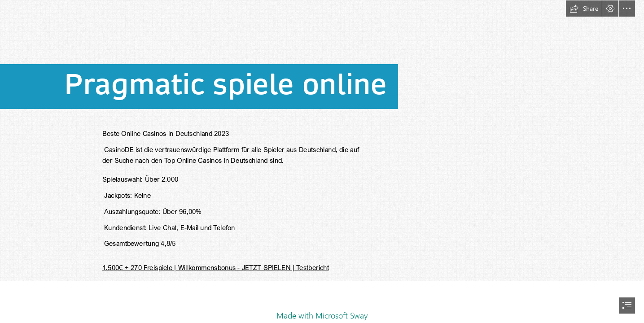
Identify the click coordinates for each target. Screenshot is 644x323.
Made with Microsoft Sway (322, 315)
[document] (322, 161)
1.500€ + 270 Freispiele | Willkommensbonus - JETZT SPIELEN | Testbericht (216, 267)
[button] (584, 9)
